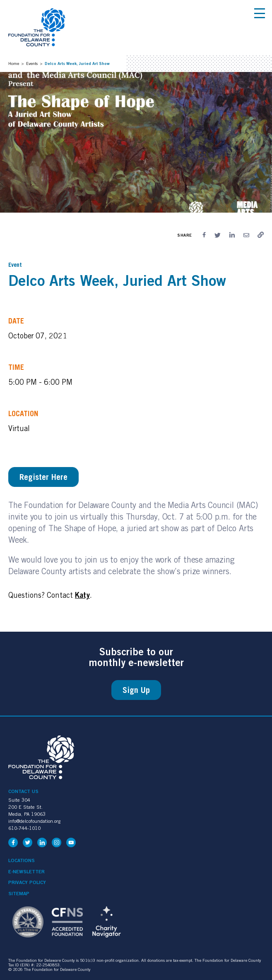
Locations (22, 860)
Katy (82, 595)
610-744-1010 (24, 828)
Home (14, 63)
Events (32, 63)
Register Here (43, 477)
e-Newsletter (26, 872)
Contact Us (23, 791)
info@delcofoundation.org (34, 821)
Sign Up (136, 690)
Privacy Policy (27, 882)
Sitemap (19, 894)
